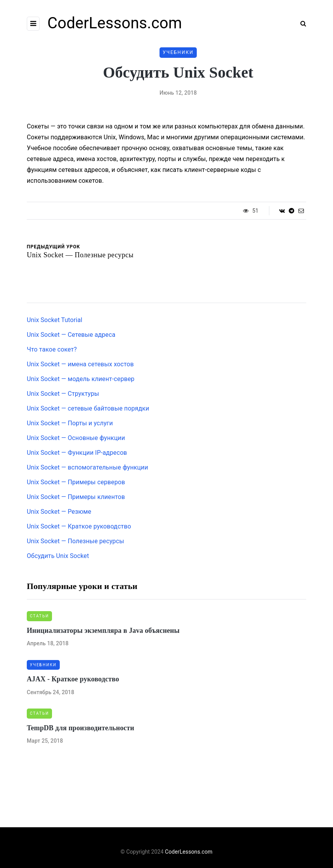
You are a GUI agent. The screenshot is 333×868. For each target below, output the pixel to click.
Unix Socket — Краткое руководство (79, 526)
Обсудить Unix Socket (58, 556)
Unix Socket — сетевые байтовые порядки (88, 408)
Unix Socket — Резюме (59, 512)
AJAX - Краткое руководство (73, 679)
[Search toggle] (300, 23)
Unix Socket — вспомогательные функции (88, 467)
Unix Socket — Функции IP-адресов (77, 453)
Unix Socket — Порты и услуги (70, 423)
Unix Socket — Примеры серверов (76, 482)
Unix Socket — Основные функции (76, 438)
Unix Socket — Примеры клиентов (76, 497)
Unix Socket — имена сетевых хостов (80, 364)
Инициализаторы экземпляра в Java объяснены (103, 631)
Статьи (39, 616)
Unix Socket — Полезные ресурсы (75, 541)
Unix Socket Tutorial (55, 320)
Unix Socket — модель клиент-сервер (81, 379)
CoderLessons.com (115, 23)
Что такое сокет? (52, 349)
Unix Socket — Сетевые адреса (71, 335)
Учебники (178, 52)
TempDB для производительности (81, 728)
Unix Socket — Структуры (63, 394)
